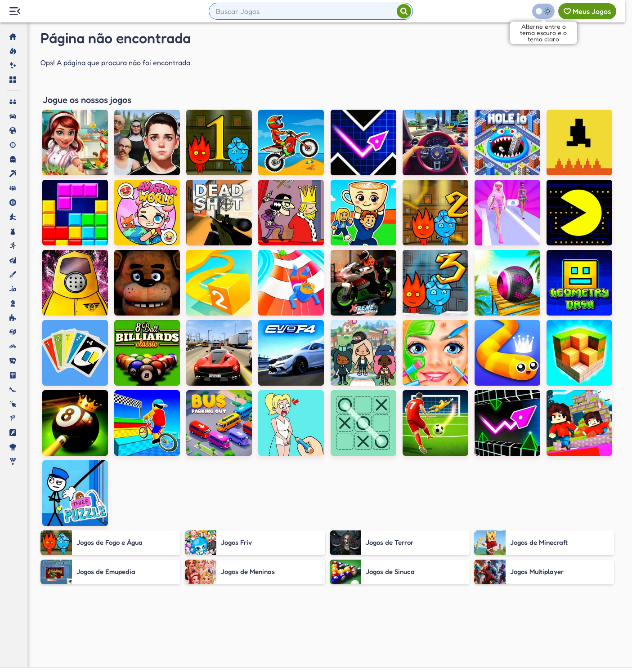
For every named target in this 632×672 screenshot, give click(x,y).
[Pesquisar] (404, 11)
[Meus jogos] (587, 11)
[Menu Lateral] (15, 11)
